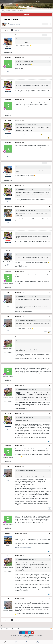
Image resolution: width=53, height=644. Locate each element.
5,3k (8, 307)
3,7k (8, 94)
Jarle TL (8, 250)
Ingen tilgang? (27, 15)
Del (39, 24)
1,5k (8, 264)
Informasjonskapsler (39, 635)
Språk (22, 635)
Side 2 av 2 (17, 30)
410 (8, 72)
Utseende (26, 635)
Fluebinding (18, 25)
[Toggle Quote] (17, 39)
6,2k (8, 223)
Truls (8, 292)
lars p (8, 337)
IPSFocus (18, 635)
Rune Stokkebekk (8, 207)
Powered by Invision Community (27, 638)
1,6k (8, 51)
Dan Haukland (8, 534)
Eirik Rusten (8, 78)
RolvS (9, 23)
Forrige (6, 30)
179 (8, 548)
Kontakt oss (32, 635)
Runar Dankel (20, 39)
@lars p (17, 368)
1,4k (8, 351)
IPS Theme (13, 635)
